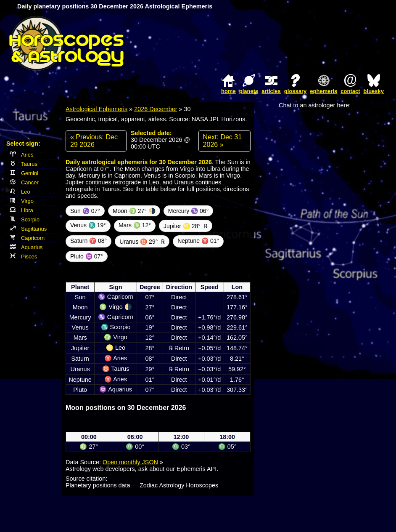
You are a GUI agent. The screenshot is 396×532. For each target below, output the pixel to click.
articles (271, 91)
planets (249, 91)
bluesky (374, 91)
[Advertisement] (289, 43)
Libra (21, 210)
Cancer (24, 182)
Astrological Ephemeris (96, 109)
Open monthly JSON (130, 462)
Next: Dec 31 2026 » (222, 141)
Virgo (22, 201)
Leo (20, 192)
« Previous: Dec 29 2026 (94, 141)
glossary (295, 91)
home (228, 91)
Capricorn (27, 238)
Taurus (24, 164)
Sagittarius (28, 229)
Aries (22, 155)
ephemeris (323, 91)
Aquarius (26, 247)
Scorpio (25, 219)
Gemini (24, 173)
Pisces (23, 257)
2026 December (156, 109)
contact (350, 91)
